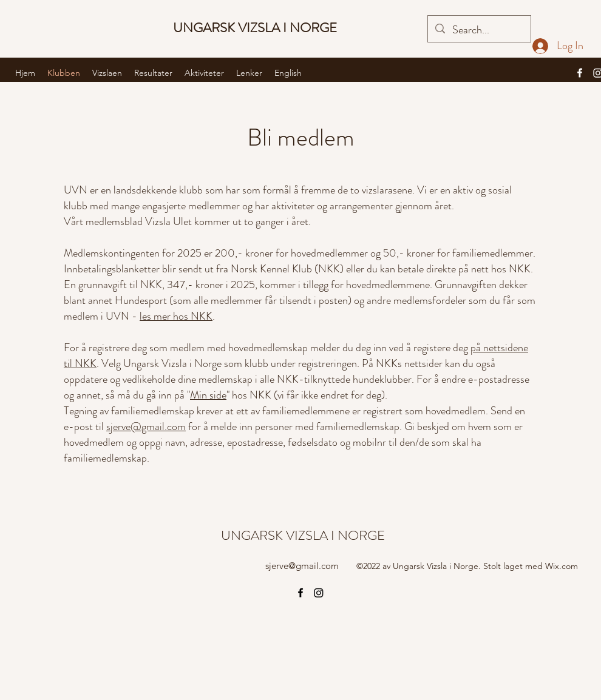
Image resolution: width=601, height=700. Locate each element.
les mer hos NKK (176, 316)
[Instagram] (319, 593)
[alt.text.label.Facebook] (580, 73)
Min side (208, 395)
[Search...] (479, 30)
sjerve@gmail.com (146, 426)
